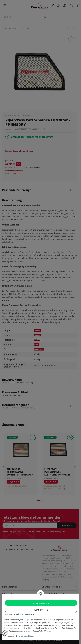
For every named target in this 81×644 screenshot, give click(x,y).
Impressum (9, 636)
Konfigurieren (41, 610)
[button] (5, 633)
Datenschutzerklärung (25, 636)
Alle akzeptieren (41, 603)
